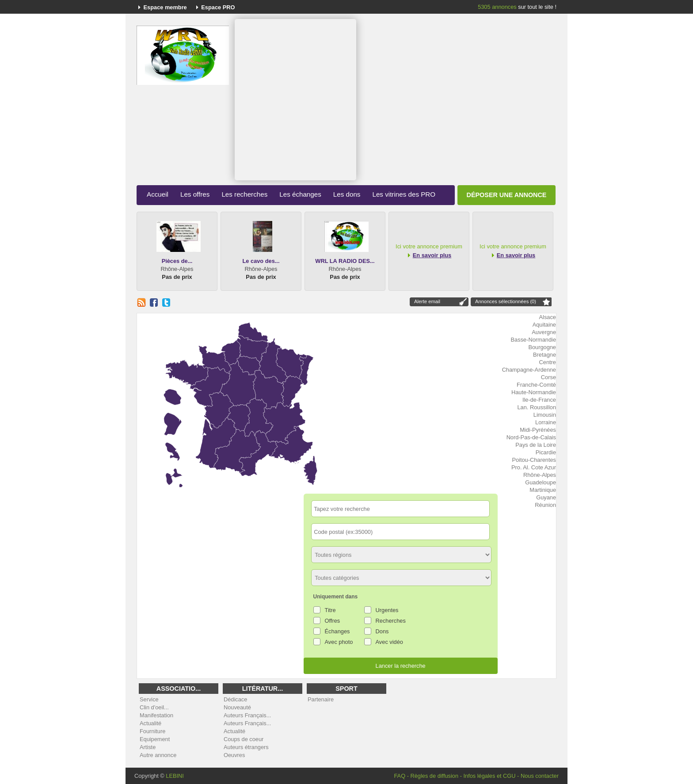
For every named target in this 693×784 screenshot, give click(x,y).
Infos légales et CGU (489, 776)
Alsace (548, 317)
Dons (382, 631)
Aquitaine (544, 325)
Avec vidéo (389, 642)
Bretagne (544, 355)
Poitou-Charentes (534, 460)
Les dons (347, 194)
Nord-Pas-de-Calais (531, 437)
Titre (330, 610)
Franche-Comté (536, 385)
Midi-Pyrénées (538, 430)
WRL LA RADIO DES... (345, 261)
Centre (548, 362)
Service (149, 699)
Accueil (158, 194)
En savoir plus (432, 255)
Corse (548, 377)
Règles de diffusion (434, 776)
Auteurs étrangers (246, 747)
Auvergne (544, 332)
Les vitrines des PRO (404, 194)
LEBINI (175, 776)
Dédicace (235, 699)
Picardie (546, 452)
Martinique (543, 490)
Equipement (155, 739)
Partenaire (321, 699)
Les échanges (300, 194)
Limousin (545, 415)
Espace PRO (218, 7)
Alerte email (427, 301)
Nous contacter (540, 776)
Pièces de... (177, 261)
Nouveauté (237, 707)
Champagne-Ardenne (529, 370)
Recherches (391, 621)
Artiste (148, 747)
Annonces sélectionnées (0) (506, 301)
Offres (333, 621)
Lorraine (546, 422)
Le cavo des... (261, 261)
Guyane (546, 497)
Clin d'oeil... (154, 707)
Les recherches (244, 194)
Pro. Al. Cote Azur (534, 467)
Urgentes (387, 610)
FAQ (400, 776)
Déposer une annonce (507, 195)
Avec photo (339, 642)
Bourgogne (542, 347)
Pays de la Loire (536, 445)
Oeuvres (234, 755)
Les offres (195, 194)
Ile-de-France (539, 400)
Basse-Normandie (533, 340)
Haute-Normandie (534, 392)
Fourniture (152, 731)
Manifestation (156, 715)
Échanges (337, 631)
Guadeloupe (541, 482)
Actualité (150, 723)
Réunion (545, 505)
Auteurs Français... (247, 715)
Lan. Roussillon (537, 407)
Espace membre (165, 7)
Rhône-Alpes (540, 475)
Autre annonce (158, 755)
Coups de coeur (244, 739)
